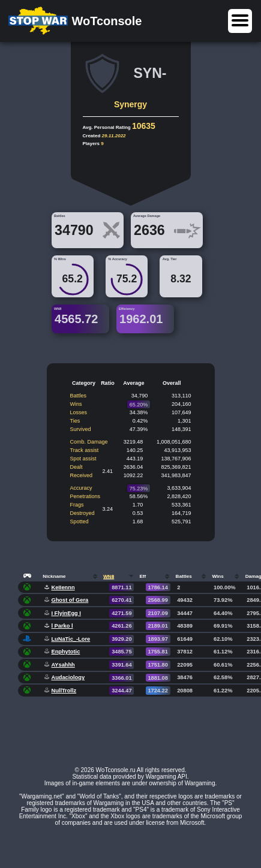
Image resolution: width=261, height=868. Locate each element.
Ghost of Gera (70, 600)
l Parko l (62, 626)
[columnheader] (29, 576)
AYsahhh (63, 665)
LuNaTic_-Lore (70, 639)
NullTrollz (64, 691)
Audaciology (68, 677)
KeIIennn (63, 587)
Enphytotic (65, 652)
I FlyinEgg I (66, 613)
